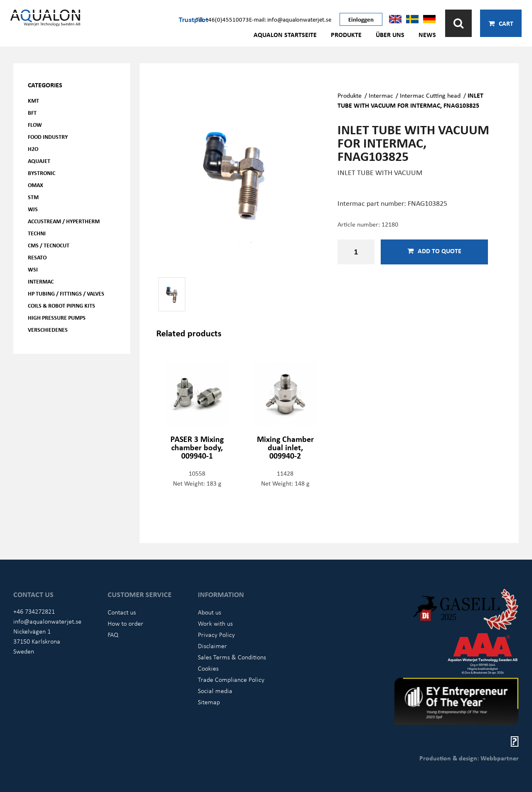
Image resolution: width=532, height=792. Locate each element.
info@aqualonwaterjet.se (47, 621)
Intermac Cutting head (430, 95)
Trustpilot (193, 19)
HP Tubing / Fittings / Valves (66, 293)
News (427, 35)
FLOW (35, 125)
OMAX (36, 185)
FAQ (113, 634)
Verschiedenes (48, 329)
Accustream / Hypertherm (64, 221)
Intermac (41, 281)
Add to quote (434, 251)
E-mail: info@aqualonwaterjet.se (290, 19)
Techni (37, 233)
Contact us (122, 612)
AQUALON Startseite (285, 35)
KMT (33, 100)
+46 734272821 (34, 611)
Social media (215, 691)
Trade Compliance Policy (231, 679)
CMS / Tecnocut (49, 245)
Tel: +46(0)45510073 (222, 19)
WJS (33, 209)
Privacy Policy (216, 634)
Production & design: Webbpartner (469, 758)
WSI (33, 269)
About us (209, 612)
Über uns (390, 35)
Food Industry (48, 137)
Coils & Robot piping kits (62, 305)
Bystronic (42, 173)
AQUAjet (39, 161)
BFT (32, 112)
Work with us (215, 623)
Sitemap (209, 702)
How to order (126, 623)
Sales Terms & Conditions (232, 657)
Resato (37, 257)
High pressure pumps (57, 317)
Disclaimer (212, 646)
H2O (33, 149)
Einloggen (361, 19)
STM (33, 197)
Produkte (346, 35)
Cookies (208, 668)
